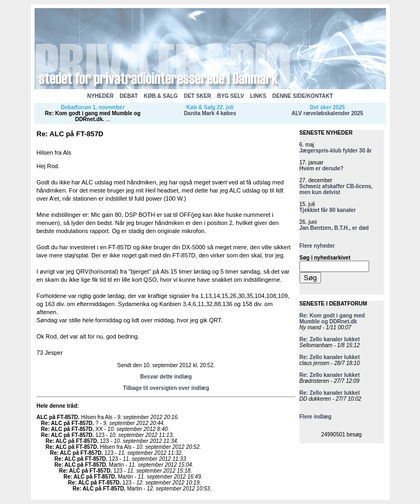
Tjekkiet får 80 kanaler (328, 210)
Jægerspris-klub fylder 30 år (336, 151)
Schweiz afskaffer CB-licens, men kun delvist (336, 189)
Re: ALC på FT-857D (67, 423)
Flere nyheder (317, 246)
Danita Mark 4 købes (210, 113)
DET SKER (198, 96)
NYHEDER (100, 96)
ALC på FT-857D (58, 417)
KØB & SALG (161, 96)
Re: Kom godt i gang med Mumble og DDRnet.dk (93, 116)
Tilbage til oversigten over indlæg (166, 388)
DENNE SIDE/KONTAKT (303, 96)
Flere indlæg (315, 417)
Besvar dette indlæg (166, 377)
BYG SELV (231, 96)
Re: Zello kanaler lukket (330, 339)
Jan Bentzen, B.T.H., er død (334, 228)
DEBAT (129, 96)
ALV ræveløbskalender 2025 (327, 113)
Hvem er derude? (322, 168)
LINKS (258, 96)
